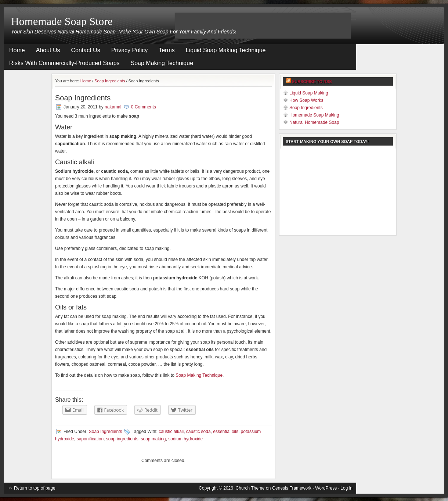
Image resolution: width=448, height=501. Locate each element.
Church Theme (250, 488)
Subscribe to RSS (312, 82)
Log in (346, 488)
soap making (153, 439)
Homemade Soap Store (62, 21)
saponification (90, 439)
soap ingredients (122, 439)
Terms (167, 50)
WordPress (326, 488)
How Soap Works (306, 100)
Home (17, 50)
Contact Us (86, 50)
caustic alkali (171, 432)
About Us (48, 50)
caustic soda (198, 432)
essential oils (226, 432)
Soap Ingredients (110, 81)
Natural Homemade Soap (314, 122)
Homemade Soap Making (314, 115)
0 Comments (144, 107)
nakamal (113, 107)
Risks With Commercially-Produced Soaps (64, 63)
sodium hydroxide (185, 439)
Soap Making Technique (162, 63)
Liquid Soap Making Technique (226, 50)
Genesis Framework (292, 488)
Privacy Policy (130, 50)
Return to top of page (35, 488)
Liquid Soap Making (309, 93)
